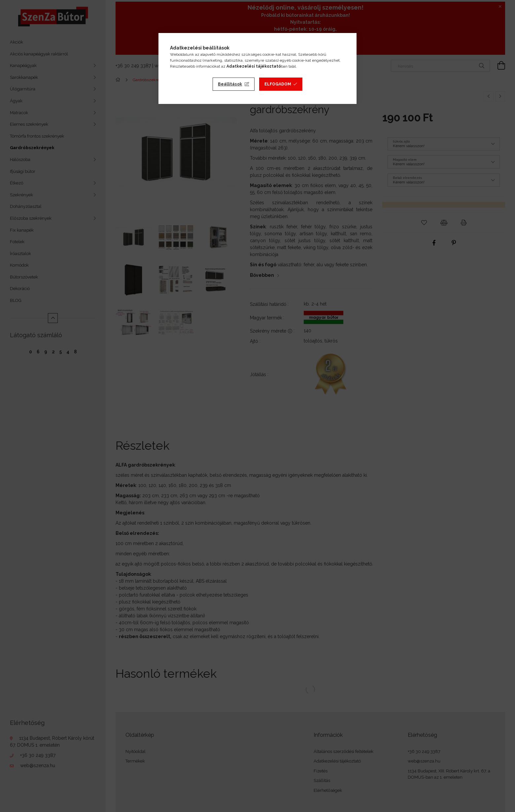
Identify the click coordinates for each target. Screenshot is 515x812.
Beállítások (230, 84)
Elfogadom (278, 84)
